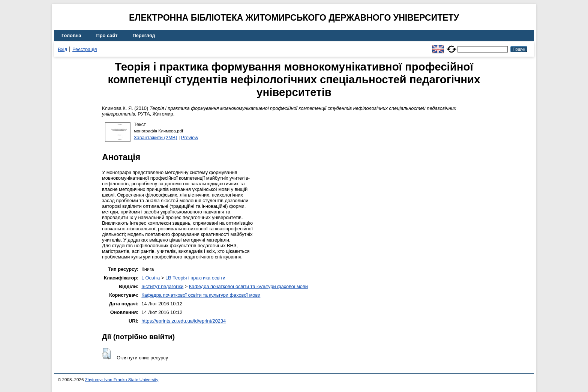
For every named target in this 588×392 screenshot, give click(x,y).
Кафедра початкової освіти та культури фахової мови (248, 286)
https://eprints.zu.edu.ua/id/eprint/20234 (184, 321)
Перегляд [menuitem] (144, 35)
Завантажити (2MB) (156, 137)
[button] (106, 354)
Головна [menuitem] (71, 35)
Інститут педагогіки (162, 286)
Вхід (62, 49)
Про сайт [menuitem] (107, 35)
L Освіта (151, 278)
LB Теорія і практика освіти (195, 278)
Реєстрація (85, 49)
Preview (190, 137)
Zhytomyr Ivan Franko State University (122, 380)
